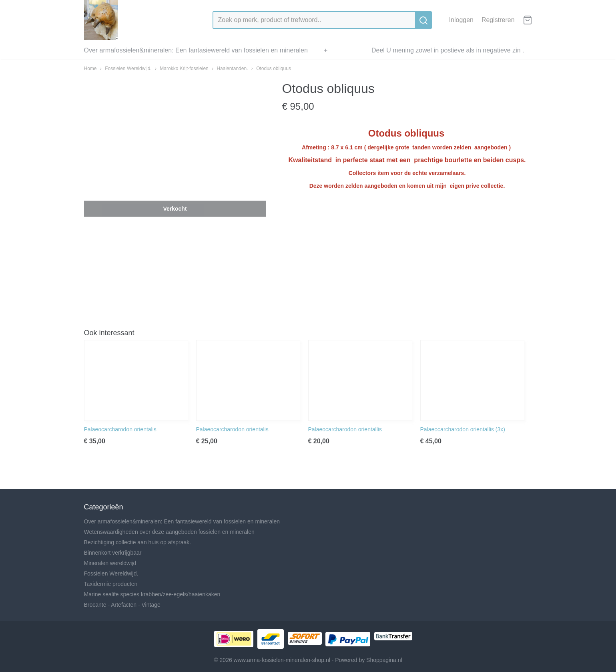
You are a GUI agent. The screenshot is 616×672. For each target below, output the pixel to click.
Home (90, 68)
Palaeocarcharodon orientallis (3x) (463, 429)
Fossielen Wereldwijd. (128, 68)
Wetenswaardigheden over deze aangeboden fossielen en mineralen (169, 532)
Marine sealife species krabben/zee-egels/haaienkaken (152, 594)
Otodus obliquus (274, 68)
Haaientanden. (232, 68)
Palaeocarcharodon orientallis (345, 429)
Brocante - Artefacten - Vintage (122, 605)
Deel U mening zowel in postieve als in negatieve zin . (448, 50)
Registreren (498, 20)
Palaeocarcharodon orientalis (120, 429)
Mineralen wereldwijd (110, 563)
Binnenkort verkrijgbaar (113, 553)
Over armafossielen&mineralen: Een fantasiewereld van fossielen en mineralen (196, 50)
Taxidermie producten (111, 584)
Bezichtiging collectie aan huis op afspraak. (138, 542)
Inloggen (461, 20)
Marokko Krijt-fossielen (184, 68)
